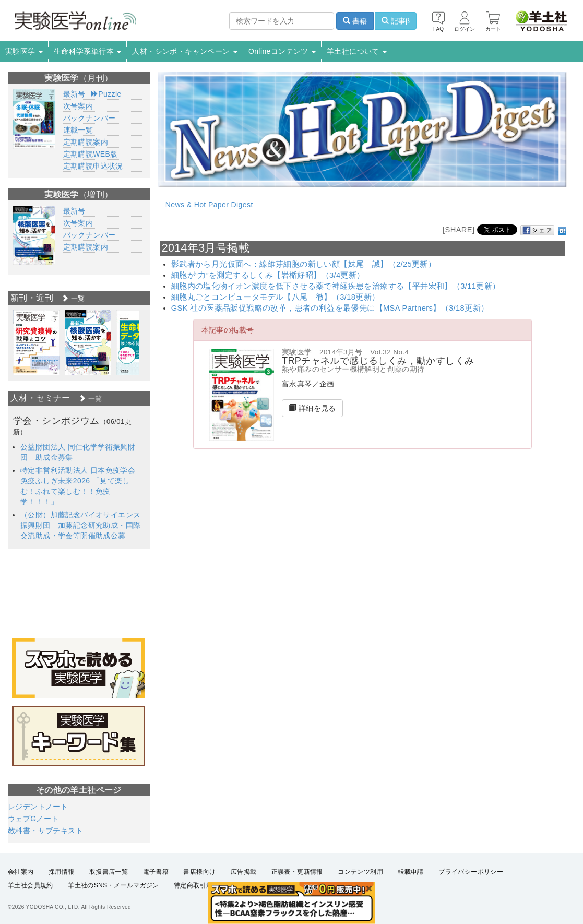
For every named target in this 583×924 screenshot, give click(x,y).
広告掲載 (244, 872)
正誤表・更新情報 (297, 872)
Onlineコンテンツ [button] (282, 51)
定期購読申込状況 (93, 166)
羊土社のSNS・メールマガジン (114, 885)
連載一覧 (78, 130)
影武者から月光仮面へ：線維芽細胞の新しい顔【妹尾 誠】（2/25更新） (304, 264)
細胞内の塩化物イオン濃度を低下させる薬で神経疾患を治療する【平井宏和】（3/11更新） (336, 286)
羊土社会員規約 (31, 885)
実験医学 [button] (24, 51)
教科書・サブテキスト (45, 831)
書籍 (355, 21)
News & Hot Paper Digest (209, 205)
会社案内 (21, 872)
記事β (396, 21)
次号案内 (78, 106)
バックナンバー (90, 118)
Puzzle (106, 94)
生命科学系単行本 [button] (88, 51)
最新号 (74, 94)
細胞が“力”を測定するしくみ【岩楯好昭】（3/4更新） (268, 275)
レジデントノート (38, 807)
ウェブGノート (33, 819)
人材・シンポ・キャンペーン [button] (185, 51)
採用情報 (62, 872)
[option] (36, 343)
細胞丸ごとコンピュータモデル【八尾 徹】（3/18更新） (276, 297)
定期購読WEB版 (91, 154)
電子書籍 (156, 872)
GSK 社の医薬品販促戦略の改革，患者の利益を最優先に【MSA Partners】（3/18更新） (330, 308)
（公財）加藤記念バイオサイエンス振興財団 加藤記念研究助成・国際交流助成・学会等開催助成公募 (80, 525)
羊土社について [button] (357, 51)
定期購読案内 (86, 142)
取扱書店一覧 (109, 872)
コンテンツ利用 (360, 872)
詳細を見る (312, 408)
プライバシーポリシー (471, 872)
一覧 (73, 298)
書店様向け (199, 872)
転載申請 (411, 872)
